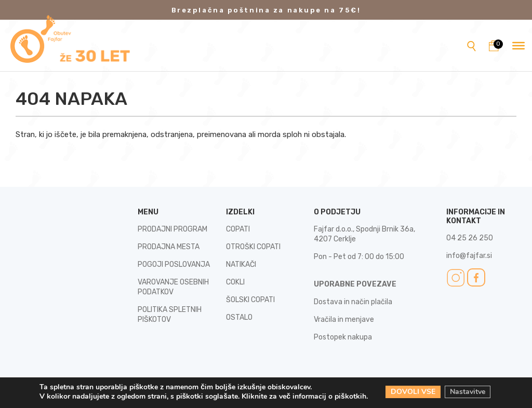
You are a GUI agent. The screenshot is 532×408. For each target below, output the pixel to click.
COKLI (235, 282)
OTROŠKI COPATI (253, 247)
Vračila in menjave (344, 319)
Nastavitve (468, 392)
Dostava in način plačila (353, 302)
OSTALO (239, 317)
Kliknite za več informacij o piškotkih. (305, 396)
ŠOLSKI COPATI (250, 300)
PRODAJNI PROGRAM (172, 229)
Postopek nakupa (343, 337)
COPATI (238, 229)
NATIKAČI (241, 264)
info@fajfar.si (469, 256)
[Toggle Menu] (518, 45)
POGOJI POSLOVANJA (174, 264)
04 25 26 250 (470, 238)
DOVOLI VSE (413, 392)
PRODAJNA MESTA (169, 247)
